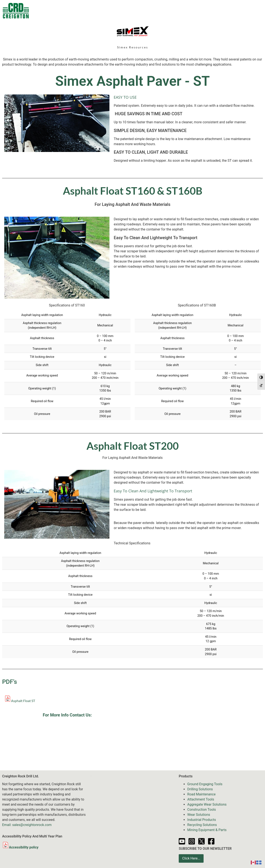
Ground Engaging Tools (205, 784)
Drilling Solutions (200, 789)
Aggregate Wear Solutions (207, 804)
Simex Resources (133, 47)
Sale (101, 11)
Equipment (123, 11)
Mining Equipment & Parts (207, 830)
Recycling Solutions (202, 825)
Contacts (56, 11)
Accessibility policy (20, 847)
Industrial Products (202, 820)
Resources (193, 11)
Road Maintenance (201, 794)
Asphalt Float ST (23, 701)
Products (81, 11)
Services (151, 11)
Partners (216, 11)
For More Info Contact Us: (67, 715)
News (172, 11)
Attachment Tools (201, 799)
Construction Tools (201, 810)
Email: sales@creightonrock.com (27, 825)
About (235, 11)
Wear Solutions (199, 815)
